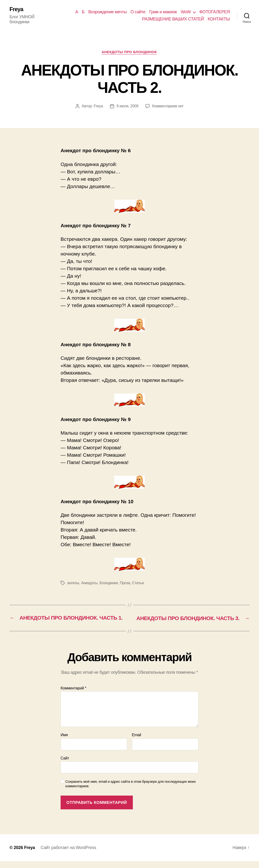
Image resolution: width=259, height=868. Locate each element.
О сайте (138, 12)
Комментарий (73, 695)
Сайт (65, 765)
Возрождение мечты (108, 12)
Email (137, 742)
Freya (17, 9)
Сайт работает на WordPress (69, 854)
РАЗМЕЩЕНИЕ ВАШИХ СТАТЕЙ (173, 19)
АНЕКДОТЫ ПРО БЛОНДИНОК (129, 52)
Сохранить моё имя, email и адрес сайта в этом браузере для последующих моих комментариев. (131, 791)
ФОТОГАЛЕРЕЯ (215, 12)
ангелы (73, 583)
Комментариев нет (168, 107)
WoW (186, 12)
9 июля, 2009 (127, 107)
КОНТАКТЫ (219, 19)
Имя (64, 742)
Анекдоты (90, 583)
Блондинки (109, 583)
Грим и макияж (163, 12)
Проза (126, 583)
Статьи (139, 583)
